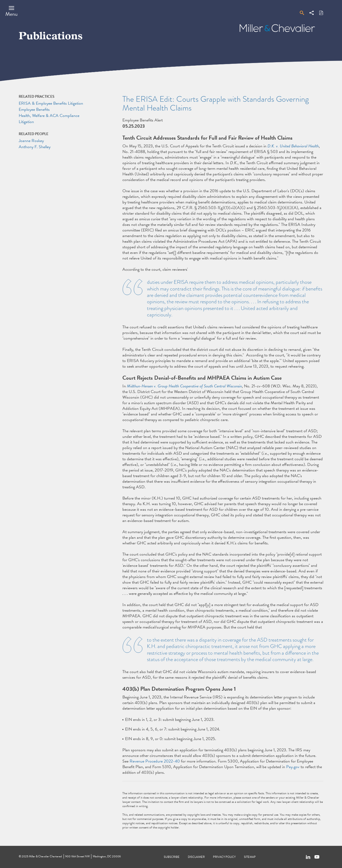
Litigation (26, 122)
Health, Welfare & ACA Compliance (49, 116)
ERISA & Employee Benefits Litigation (51, 103)
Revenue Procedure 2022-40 (155, 761)
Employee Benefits (34, 109)
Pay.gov (293, 767)
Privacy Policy (224, 857)
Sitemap (250, 857)
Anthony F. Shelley (35, 147)
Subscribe (172, 857)
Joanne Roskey (31, 141)
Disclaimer (196, 857)
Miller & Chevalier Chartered (45, 856)
